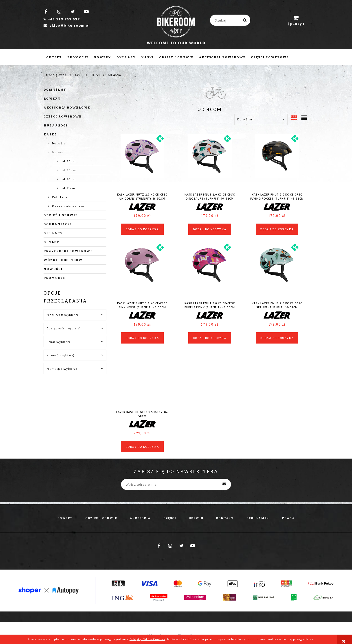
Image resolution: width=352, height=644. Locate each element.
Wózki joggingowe (64, 260)
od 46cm (69, 170)
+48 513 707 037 (62, 19)
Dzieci (58, 152)
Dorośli (58, 143)
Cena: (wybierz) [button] (58, 342)
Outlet (51, 242)
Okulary (53, 233)
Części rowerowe (63, 116)
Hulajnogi (56, 125)
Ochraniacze (58, 224)
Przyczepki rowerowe (68, 251)
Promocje (54, 278)
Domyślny (55, 89)
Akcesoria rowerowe (67, 107)
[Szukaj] (245, 20)
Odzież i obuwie (61, 215)
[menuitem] (54, 57)
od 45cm (68, 161)
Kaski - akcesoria (68, 206)
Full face (60, 197)
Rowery (52, 98)
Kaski (50, 134)
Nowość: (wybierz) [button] (60, 355)
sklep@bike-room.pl (67, 25)
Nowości (53, 269)
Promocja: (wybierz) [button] (62, 369)
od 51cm (68, 188)
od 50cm (68, 179)
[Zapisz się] (224, 484)
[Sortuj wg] (261, 119)
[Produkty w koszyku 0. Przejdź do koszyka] (296, 20)
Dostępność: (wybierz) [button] (63, 328)
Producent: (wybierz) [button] (62, 315)
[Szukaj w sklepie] (231, 20)
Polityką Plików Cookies (147, 639)
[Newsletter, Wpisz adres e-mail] (176, 484)
